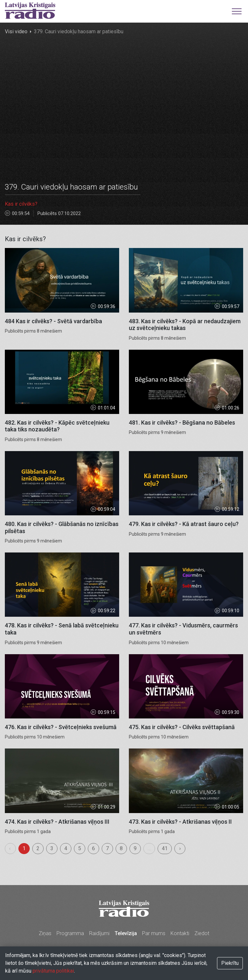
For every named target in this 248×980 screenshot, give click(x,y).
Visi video (16, 31)
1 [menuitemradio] (24, 848)
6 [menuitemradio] (93, 848)
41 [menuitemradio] (165, 848)
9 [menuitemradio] (135, 848)
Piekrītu (230, 963)
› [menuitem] (180, 848)
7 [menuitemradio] (107, 848)
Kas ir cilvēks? (21, 204)
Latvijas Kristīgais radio (30, 11)
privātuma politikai (53, 971)
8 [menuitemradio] (121, 848)
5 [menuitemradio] (80, 848)
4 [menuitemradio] (66, 848)
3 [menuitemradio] (52, 848)
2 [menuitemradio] (38, 848)
